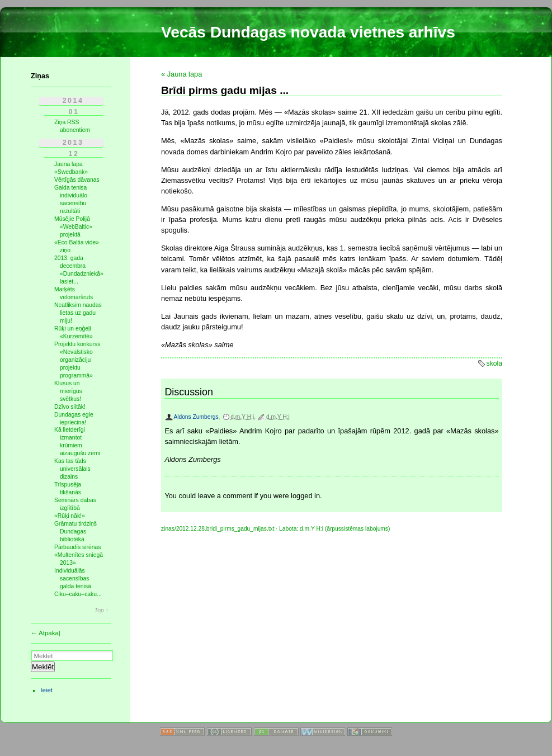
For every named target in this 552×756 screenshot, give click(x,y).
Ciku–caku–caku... (78, 594)
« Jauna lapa (181, 74)
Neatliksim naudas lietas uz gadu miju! (78, 313)
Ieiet (46, 690)
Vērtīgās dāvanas (77, 180)
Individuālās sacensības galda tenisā (73, 578)
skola (494, 363)
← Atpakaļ (46, 633)
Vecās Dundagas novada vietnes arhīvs (308, 32)
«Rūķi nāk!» (70, 516)
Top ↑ (102, 611)
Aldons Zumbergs (196, 417)
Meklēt (43, 667)
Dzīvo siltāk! (70, 407)
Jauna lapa (69, 164)
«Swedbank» (71, 172)
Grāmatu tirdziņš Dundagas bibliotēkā (76, 531)
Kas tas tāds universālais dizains (72, 469)
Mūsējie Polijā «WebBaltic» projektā (73, 227)
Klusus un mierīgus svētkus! (68, 391)
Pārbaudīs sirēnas (78, 547)
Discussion (189, 392)
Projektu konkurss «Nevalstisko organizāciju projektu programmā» (77, 360)
